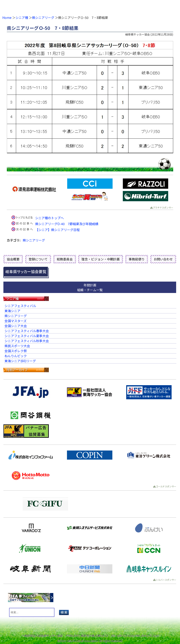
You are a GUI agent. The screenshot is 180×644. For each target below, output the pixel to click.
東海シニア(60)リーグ (20, 361)
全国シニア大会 (16, 326)
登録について (38, 259)
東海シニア (12, 311)
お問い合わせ (163, 259)
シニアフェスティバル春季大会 (27, 331)
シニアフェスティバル (20, 306)
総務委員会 (65, 259)
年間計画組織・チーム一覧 (90, 287)
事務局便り (137, 259)
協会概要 (13, 259)
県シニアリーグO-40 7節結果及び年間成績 (67, 224)
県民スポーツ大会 (17, 346)
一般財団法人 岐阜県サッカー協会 (72, 7)
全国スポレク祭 (16, 351)
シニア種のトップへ (49, 218)
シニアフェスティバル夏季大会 (27, 336)
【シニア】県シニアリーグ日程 (57, 230)
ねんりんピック (16, 356)
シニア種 (22, 18)
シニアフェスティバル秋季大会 (27, 341)
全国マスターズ (16, 321)
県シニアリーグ (43, 18)
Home (7, 18)
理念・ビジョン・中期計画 (101, 259)
